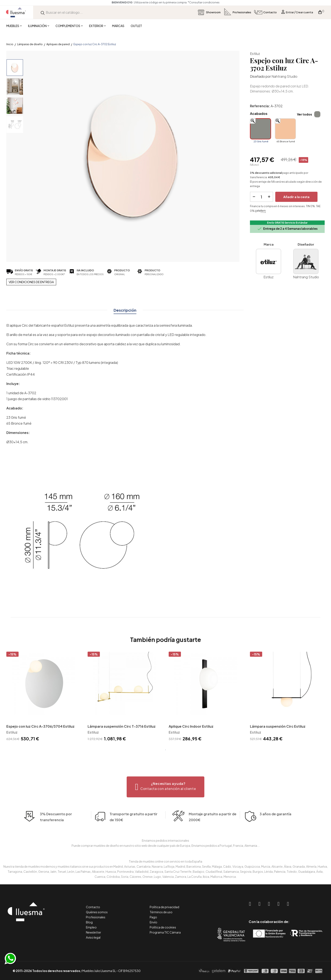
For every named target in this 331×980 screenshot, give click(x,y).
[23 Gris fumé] (260, 129)
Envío (153, 922)
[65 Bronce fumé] (285, 129)
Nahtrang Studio (284, 76)
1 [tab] (165, 750)
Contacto (93, 907)
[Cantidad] (262, 197)
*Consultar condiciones (204, 2)
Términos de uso (161, 912)
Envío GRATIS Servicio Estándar (287, 223)
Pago (153, 917)
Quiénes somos (97, 912)
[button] (166, 787)
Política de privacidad (164, 907)
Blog (89, 922)
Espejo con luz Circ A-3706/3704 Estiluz (40, 726)
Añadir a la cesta (296, 197)
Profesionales (96, 917)
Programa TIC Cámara (165, 932)
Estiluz (255, 54)
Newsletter (94, 932)
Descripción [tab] (125, 310)
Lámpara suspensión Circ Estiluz (278, 726)
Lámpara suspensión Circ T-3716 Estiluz (122, 726)
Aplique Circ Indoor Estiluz (191, 726)
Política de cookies (163, 927)
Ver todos (305, 114)
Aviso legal (93, 937)
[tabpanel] (44, 697)
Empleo (91, 927)
